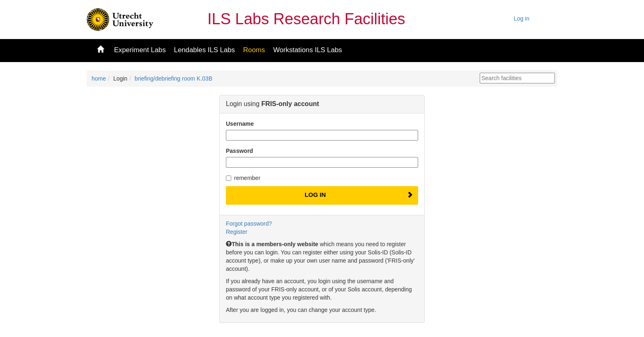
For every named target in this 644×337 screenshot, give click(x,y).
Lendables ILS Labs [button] (205, 50)
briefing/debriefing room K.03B (174, 78)
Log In (315, 195)
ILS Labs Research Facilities (306, 19)
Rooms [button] (254, 50)
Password (239, 151)
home (99, 78)
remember (243, 178)
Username (240, 124)
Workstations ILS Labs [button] (308, 50)
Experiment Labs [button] (140, 50)
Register (237, 232)
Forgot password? (249, 224)
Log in (522, 18)
